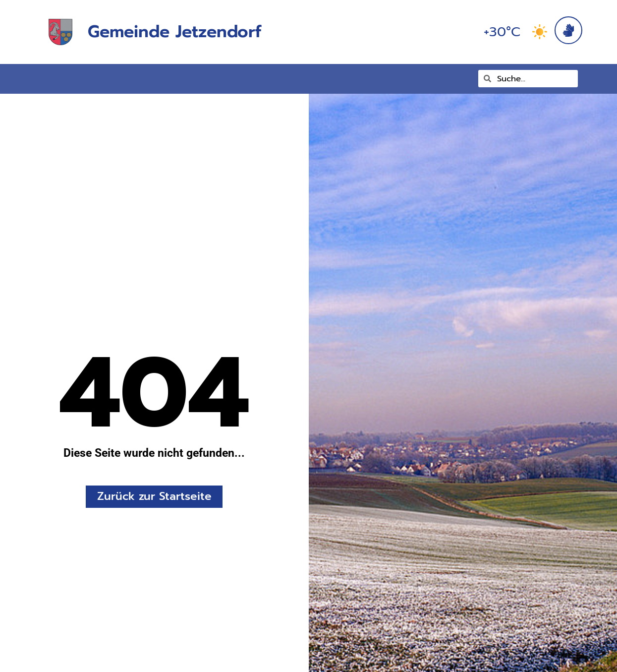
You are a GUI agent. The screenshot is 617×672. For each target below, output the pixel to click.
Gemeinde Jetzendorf (174, 31)
